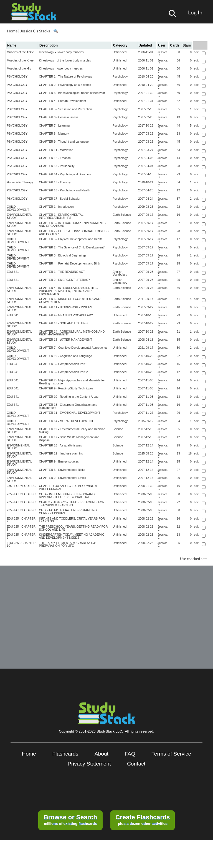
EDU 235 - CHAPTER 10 (21, 544)
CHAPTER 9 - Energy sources (59, 461)
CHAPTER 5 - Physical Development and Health (71, 239)
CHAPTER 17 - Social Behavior (59, 199)
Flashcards (65, 754)
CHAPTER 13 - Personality (57, 166)
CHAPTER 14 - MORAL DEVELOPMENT (66, 421)
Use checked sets (194, 559)
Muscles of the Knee (20, 60)
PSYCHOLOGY (17, 76)
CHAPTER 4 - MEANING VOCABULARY (66, 315)
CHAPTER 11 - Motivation (56, 150)
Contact (136, 764)
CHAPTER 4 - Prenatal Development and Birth (69, 263)
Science (118, 429)
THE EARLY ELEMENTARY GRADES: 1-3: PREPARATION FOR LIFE (67, 544)
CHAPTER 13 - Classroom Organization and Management (68, 406)
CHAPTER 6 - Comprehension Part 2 (63, 372)
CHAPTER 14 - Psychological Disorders (65, 174)
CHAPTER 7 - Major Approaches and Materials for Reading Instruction (72, 382)
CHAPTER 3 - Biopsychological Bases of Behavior (72, 93)
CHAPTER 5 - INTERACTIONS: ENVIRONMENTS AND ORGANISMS (72, 224)
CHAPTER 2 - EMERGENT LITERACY (64, 280)
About (102, 754)
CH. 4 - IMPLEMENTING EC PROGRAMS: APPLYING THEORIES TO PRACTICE (67, 496)
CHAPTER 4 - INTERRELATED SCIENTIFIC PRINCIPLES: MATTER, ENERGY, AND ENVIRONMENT (68, 291)
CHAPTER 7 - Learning (54, 125)
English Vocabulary (120, 273)
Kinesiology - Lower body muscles (61, 52)
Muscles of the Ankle (21, 52)
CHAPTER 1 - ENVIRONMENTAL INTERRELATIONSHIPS (61, 216)
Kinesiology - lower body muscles (61, 68)
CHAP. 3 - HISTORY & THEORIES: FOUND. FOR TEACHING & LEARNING (72, 504)
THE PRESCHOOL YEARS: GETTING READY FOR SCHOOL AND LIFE (73, 528)
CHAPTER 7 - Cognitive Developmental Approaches (73, 348)
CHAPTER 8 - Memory (54, 133)
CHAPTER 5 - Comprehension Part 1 (63, 364)
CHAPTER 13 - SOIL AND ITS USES (63, 323)
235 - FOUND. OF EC (21, 486)
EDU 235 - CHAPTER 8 (21, 528)
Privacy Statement (89, 764)
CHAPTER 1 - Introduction (56, 207)
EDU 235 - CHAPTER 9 (21, 536)
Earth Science (122, 215)
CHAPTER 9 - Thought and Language (64, 142)
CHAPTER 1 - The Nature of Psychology (65, 76)
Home (12, 31)
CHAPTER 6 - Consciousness (59, 117)
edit (196, 52)
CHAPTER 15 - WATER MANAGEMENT (65, 340)
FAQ (130, 754)
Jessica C (163, 54)
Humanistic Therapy (20, 182)
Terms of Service (171, 754)
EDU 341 (13, 272)
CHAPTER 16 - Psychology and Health (64, 190)
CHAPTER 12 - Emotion (55, 158)
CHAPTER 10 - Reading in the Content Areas (69, 397)
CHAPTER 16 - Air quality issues (60, 445)
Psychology (120, 76)
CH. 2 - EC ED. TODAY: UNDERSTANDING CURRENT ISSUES (68, 512)
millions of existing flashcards (70, 820)
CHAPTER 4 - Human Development (62, 101)
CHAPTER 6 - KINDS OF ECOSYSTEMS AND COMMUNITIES (69, 300)
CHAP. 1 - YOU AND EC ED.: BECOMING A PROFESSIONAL (68, 487)
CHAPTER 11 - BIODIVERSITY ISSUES (65, 307)
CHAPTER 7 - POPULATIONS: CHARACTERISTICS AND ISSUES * (74, 233)
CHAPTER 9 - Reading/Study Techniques (66, 388)
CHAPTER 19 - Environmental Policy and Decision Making (72, 431)
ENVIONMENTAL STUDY (18, 447)
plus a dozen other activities (143, 820)
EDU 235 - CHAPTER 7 (21, 520)
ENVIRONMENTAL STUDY (20, 216)
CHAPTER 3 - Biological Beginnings (63, 255)
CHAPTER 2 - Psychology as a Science (65, 85)
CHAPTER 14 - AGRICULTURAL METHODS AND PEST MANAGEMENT (72, 333)
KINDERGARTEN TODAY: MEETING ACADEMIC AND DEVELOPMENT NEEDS (71, 536)
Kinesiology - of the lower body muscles (65, 60)
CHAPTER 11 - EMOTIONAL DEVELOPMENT (69, 413)
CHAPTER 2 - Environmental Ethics (62, 478)
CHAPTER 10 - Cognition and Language (65, 356)
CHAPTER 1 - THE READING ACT (62, 272)
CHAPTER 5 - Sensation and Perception (65, 109)
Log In (195, 12)
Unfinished (120, 52)
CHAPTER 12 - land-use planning (61, 453)
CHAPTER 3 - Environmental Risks (62, 470)
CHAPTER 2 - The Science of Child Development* (72, 247)
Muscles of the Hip (19, 68)
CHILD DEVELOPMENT (18, 208)
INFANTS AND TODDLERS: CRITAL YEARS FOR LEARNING (72, 520)
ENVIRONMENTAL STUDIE (20, 289)
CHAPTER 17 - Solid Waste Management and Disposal (69, 439)
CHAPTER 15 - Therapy (55, 182)
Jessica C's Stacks (35, 31)
